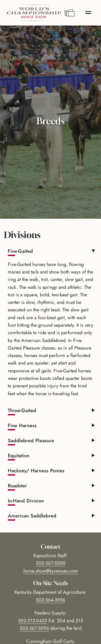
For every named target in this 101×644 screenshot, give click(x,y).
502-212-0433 (33, 621)
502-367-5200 (51, 563)
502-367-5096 (34, 628)
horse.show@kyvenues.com (51, 571)
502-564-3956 (50, 600)
